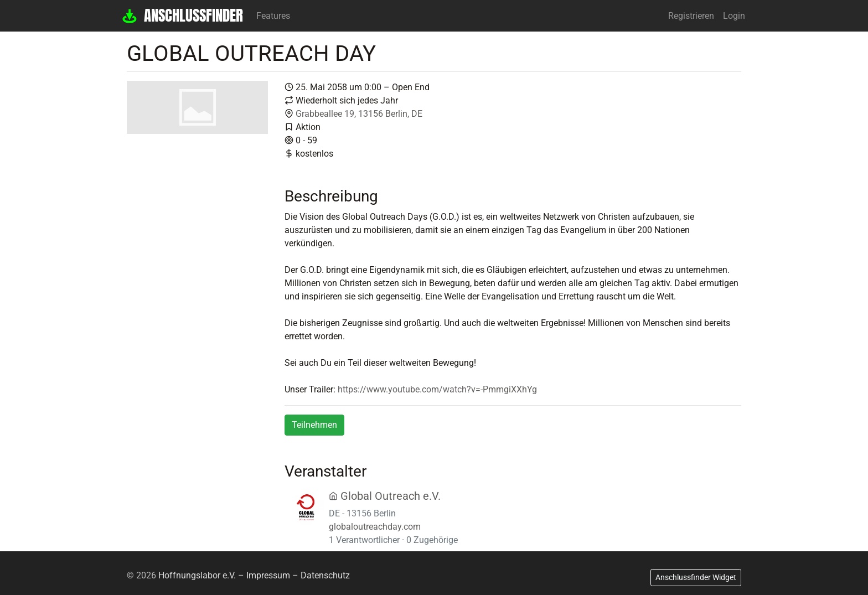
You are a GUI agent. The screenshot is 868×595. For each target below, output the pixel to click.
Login (734, 16)
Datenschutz (325, 575)
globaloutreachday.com (375, 527)
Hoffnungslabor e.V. (197, 575)
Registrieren (691, 16)
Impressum (268, 575)
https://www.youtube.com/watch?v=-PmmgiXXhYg (437, 389)
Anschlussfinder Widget (696, 577)
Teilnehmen (314, 425)
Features (273, 16)
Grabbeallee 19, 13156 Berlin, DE (359, 114)
